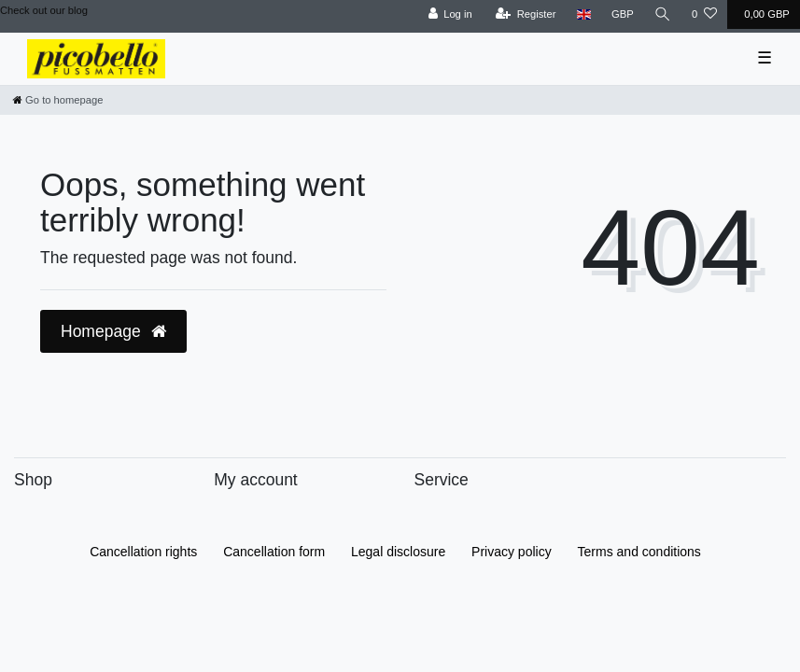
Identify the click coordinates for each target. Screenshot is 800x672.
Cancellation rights (143, 552)
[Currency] (623, 14)
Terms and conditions (639, 552)
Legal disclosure (398, 552)
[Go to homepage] (58, 100)
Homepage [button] (113, 331)
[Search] (663, 14)
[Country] (584, 14)
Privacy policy (512, 552)
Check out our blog (44, 10)
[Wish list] (704, 14)
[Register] (526, 14)
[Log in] (449, 14)
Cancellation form (274, 552)
